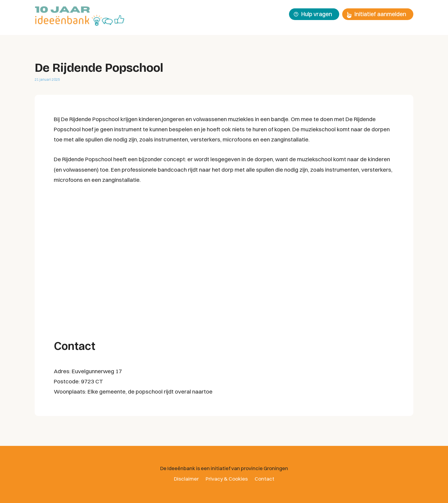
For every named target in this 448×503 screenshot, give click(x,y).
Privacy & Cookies (227, 479)
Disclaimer (186, 479)
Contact (264, 479)
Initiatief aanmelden (377, 14)
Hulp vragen (313, 14)
